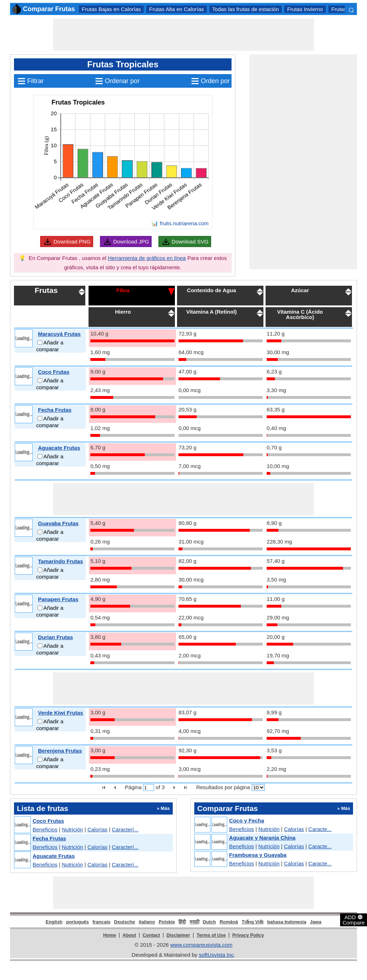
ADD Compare (354, 919)
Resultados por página (223, 787)
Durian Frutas (56, 637)
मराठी (194, 922)
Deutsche (125, 922)
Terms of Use (211, 935)
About (129, 935)
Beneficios (45, 829)
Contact (151, 935)
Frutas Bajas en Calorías (111, 9)
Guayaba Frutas (58, 523)
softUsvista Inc (216, 955)
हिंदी (182, 922)
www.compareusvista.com (201, 945)
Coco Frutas (54, 372)
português (77, 922)
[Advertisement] (183, 35)
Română (229, 922)
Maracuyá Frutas (59, 334)
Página (133, 787)
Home (110, 935)
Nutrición (72, 829)
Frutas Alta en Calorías (177, 9)
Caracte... (320, 829)
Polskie (167, 922)
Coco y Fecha (247, 820)
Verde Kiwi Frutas (61, 713)
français (101, 922)
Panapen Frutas (58, 599)
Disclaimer (178, 935)
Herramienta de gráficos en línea (147, 258)
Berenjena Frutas (60, 751)
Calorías (97, 829)
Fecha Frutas (55, 410)
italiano (147, 922)
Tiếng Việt (252, 922)
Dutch (209, 922)
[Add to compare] (40, 342)
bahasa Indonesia (287, 922)
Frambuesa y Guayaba (258, 855)
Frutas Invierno (305, 9)
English (54, 922)
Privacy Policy (248, 935)
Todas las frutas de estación (246, 9)
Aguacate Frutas (59, 448)
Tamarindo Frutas (61, 561)
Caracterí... (125, 829)
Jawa (316, 922)
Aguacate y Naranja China (262, 838)
